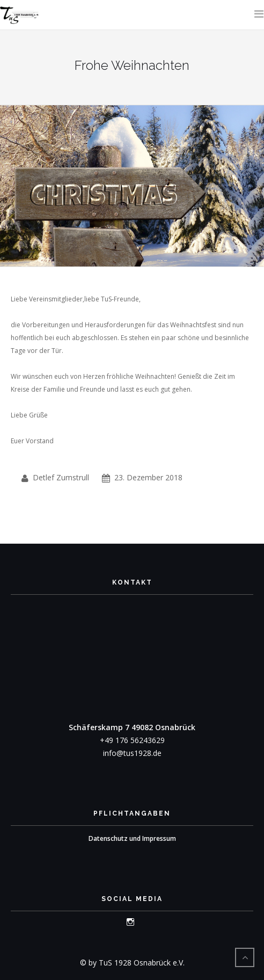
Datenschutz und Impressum (132, 838)
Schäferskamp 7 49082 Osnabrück (132, 727)
